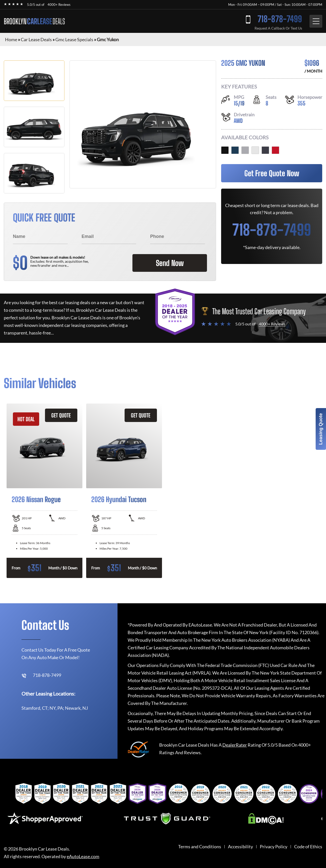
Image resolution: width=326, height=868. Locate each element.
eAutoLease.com (83, 856)
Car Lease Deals (36, 39)
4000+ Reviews (59, 5)
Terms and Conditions (200, 847)
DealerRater (235, 745)
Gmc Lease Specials (74, 39)
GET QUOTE (61, 415)
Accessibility (240, 847)
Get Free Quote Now (272, 173)
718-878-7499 (279, 19)
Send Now (169, 263)
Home (11, 39)
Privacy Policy (274, 847)
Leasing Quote (321, 429)
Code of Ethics (308, 847)
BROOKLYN (34, 21)
